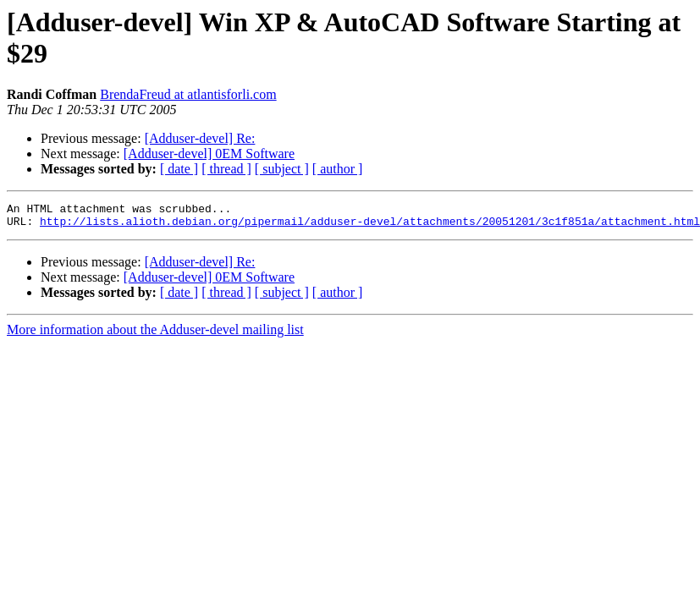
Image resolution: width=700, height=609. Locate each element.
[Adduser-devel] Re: (200, 138)
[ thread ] (226, 169)
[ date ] (179, 169)
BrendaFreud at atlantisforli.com (188, 94)
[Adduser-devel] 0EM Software (209, 154)
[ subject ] (282, 169)
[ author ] (338, 169)
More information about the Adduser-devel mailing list (155, 335)
